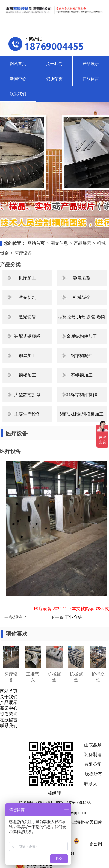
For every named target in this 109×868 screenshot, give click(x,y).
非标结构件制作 (82, 395)
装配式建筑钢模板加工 (82, 414)
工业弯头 (73, 617)
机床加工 (27, 278)
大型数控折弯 (27, 395)
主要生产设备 (27, 414)
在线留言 (91, 79)
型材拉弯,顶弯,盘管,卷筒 (82, 317)
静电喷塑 (82, 278)
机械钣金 (82, 297)
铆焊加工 (27, 356)
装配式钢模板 (27, 336)
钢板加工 (27, 375)
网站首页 (18, 64)
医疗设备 (23, 253)
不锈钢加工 (82, 375)
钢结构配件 (82, 356)
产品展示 (91, 64)
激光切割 (27, 297)
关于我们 (54, 64)
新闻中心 (18, 79)
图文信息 (59, 243)
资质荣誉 (54, 79)
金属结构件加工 (82, 336)
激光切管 (27, 317)
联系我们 (18, 94)
